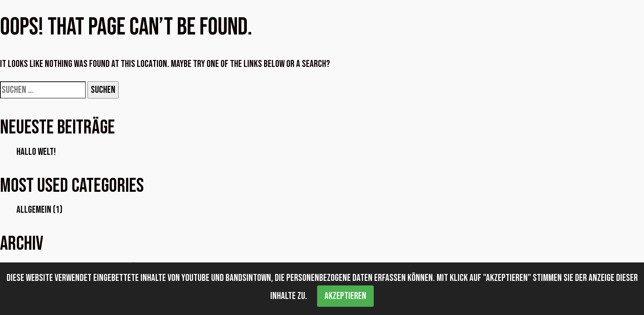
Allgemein (34, 210)
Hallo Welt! (36, 152)
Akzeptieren (345, 296)
